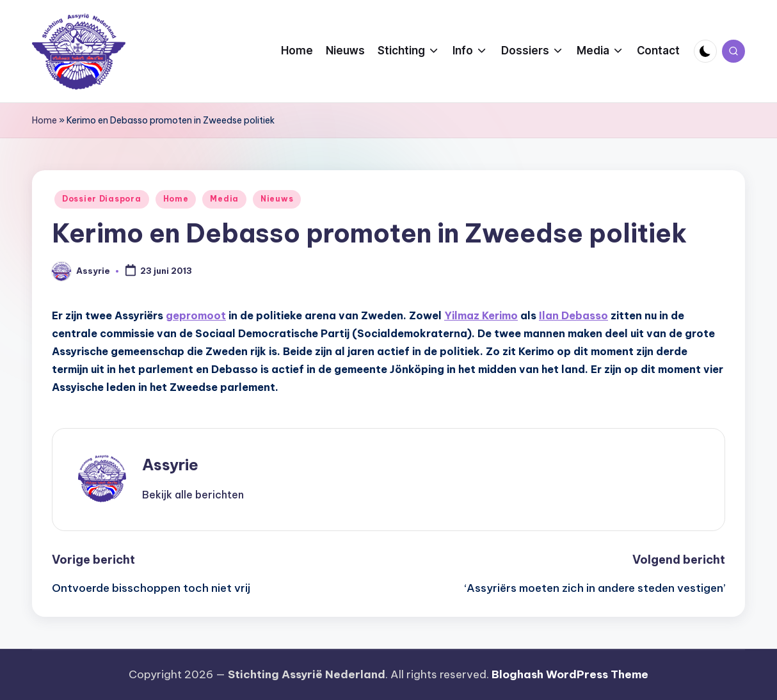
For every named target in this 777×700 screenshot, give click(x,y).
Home (44, 120)
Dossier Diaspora (102, 199)
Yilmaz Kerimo (481, 315)
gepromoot (196, 315)
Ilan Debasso (573, 315)
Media (224, 199)
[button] (193, 495)
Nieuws (277, 199)
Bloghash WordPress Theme (570, 674)
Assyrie (170, 465)
